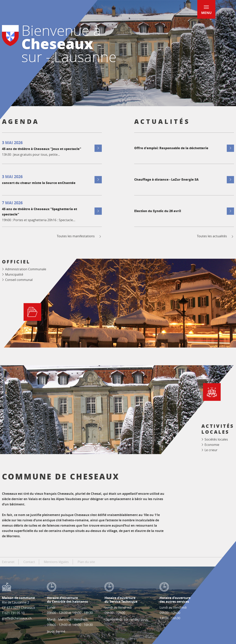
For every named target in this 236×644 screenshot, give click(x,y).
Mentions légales (56, 562)
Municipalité (14, 274)
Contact (29, 562)
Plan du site (86, 562)
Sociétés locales (216, 439)
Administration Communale (26, 269)
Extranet (8, 562)
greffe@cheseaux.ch (17, 618)
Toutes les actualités (215, 236)
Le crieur (211, 450)
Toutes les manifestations (79, 236)
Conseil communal (19, 280)
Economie (212, 445)
